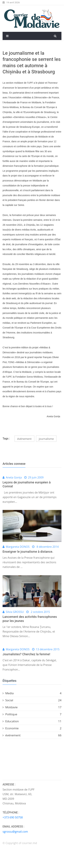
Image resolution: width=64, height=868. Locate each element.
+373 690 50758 (13, 817)
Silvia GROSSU (15, 612)
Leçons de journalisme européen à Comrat (27, 484)
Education (32, 721)
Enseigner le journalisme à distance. (28, 552)
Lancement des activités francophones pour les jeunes (30, 619)
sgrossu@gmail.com (15, 832)
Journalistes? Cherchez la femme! (26, 654)
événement (24, 439)
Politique (32, 714)
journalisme (46, 439)
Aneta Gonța (14, 477)
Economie (32, 728)
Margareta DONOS (18, 547)
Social (32, 700)
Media (32, 693)
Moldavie (32, 707)
